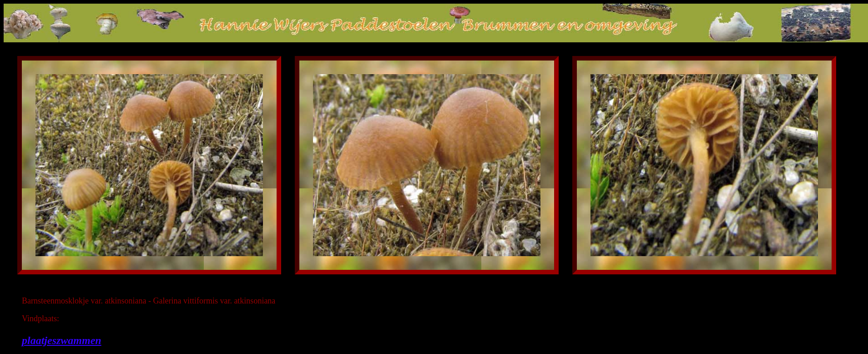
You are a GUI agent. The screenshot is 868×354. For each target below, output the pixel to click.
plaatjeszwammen (62, 340)
